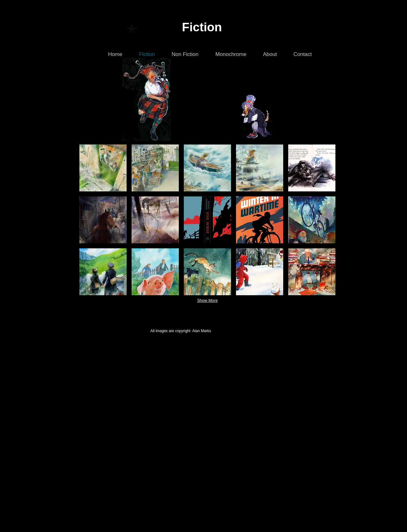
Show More (208, 300)
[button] (103, 168)
